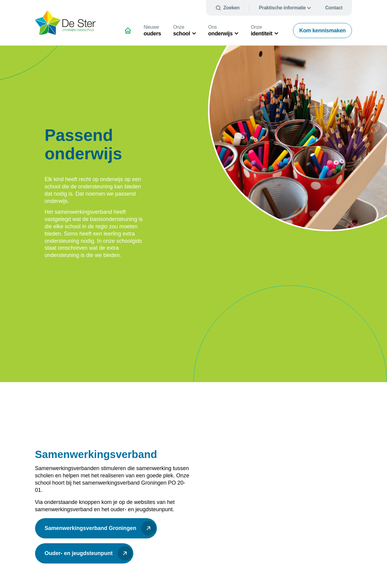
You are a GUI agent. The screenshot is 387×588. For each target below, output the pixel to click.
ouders (152, 31)
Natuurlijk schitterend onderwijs (130, 33)
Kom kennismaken (323, 31)
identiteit (261, 31)
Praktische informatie (282, 8)
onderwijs (221, 31)
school (182, 31)
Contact (334, 8)
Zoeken (231, 8)
